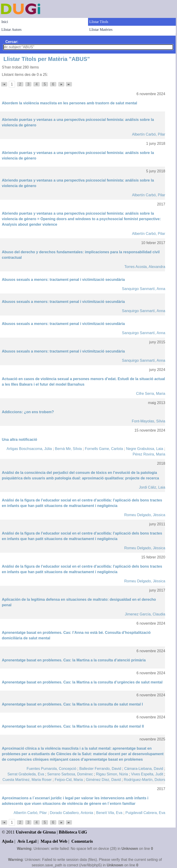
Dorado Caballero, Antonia (71, 813)
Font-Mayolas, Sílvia (149, 421)
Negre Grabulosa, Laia (145, 449)
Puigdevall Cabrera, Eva (145, 813)
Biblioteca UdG (73, 832)
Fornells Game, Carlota (104, 449)
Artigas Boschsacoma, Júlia (29, 449)
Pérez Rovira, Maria (149, 454)
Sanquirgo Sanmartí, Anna (144, 289)
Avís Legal (27, 841)
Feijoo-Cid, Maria (69, 780)
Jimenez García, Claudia (145, 614)
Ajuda (8, 841)
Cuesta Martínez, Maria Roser (27, 780)
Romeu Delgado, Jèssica (145, 515)
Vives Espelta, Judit (147, 774)
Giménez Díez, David (103, 780)
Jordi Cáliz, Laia (152, 487)
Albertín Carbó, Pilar (149, 134)
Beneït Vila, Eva (109, 813)
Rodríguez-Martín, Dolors (145, 780)
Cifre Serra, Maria (151, 394)
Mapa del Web (54, 841)
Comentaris (82, 841)
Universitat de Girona (36, 832)
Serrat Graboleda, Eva (26, 774)
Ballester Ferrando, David (100, 769)
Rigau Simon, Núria (112, 774)
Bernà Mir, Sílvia (68, 449)
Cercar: (12, 42)
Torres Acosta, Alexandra (145, 267)
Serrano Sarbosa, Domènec (70, 774)
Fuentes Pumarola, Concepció (52, 769)
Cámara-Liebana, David (144, 769)
